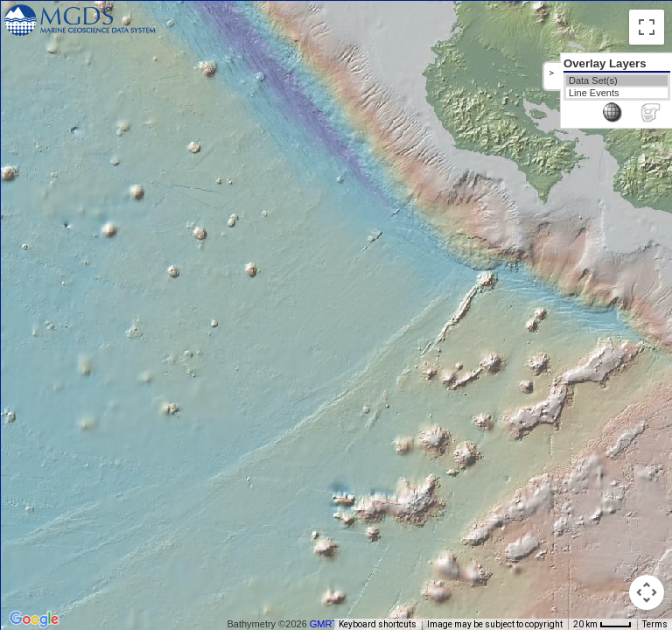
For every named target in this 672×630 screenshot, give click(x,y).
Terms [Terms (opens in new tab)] (655, 624)
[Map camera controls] (647, 592)
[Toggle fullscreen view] (647, 27)
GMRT (324, 624)
